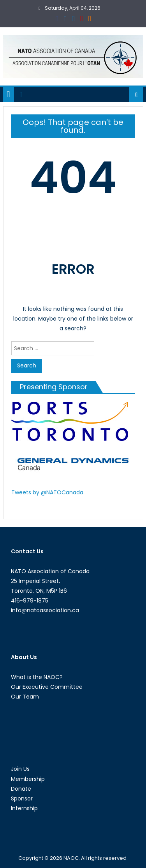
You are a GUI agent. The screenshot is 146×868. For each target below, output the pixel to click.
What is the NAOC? (37, 677)
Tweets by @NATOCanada (47, 492)
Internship (24, 808)
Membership (28, 779)
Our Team (25, 697)
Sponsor (22, 798)
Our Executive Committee (47, 687)
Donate (21, 789)
